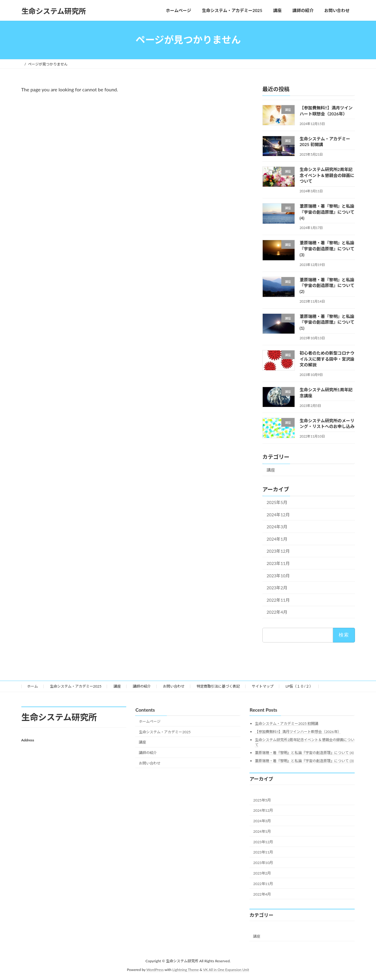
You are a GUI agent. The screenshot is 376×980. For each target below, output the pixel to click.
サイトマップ (263, 686)
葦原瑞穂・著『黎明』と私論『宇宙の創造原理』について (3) (327, 249)
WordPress (155, 970)
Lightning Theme (186, 970)
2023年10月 (278, 575)
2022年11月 (278, 600)
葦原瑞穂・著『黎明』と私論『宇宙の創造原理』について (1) (327, 322)
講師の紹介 (142, 686)
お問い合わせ (174, 686)
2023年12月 (278, 551)
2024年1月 (277, 539)
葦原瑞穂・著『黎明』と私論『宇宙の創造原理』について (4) (327, 212)
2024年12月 (278, 514)
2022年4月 (277, 612)
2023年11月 (278, 563)
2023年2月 (277, 588)
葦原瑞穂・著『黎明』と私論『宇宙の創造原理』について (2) (327, 285)
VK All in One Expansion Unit (226, 970)
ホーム (32, 686)
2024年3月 (277, 527)
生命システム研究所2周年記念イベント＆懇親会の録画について (327, 175)
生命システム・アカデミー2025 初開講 (287, 724)
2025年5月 (277, 502)
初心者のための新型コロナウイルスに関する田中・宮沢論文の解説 (327, 359)
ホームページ (150, 721)
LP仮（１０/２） (299, 686)
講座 (271, 470)
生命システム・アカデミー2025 (76, 686)
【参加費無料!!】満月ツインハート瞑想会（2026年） (298, 732)
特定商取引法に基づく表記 (218, 686)
